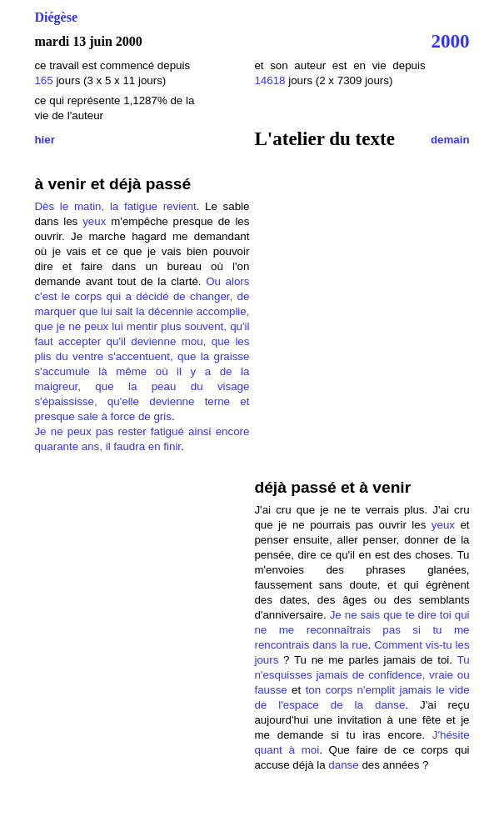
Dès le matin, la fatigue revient (115, 206)
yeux (94, 221)
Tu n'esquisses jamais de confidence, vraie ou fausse (362, 675)
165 (45, 80)
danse (343, 765)
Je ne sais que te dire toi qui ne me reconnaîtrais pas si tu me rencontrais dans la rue (362, 630)
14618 (269, 80)
